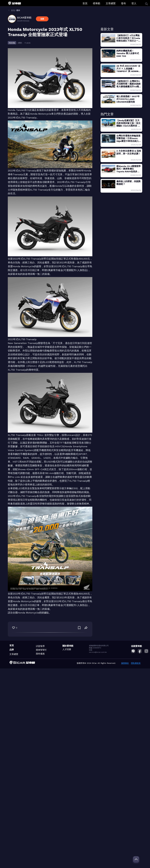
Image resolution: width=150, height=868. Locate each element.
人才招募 (67, 649)
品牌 (12, 650)
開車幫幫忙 (41, 650)
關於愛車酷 (68, 646)
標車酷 (97, 3)
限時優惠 (40, 654)
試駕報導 (40, 646)
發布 (123, 3)
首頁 (85, 3)
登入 (134, 3)
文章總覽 (111, 3)
